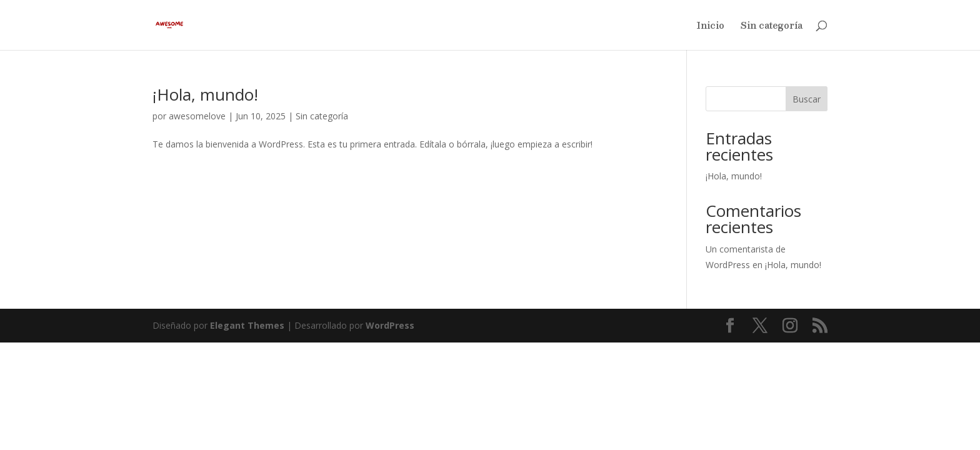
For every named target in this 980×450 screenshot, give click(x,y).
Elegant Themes (247, 325)
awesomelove (197, 116)
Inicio (710, 27)
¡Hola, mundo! (205, 94)
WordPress (390, 325)
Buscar (807, 99)
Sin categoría (772, 27)
